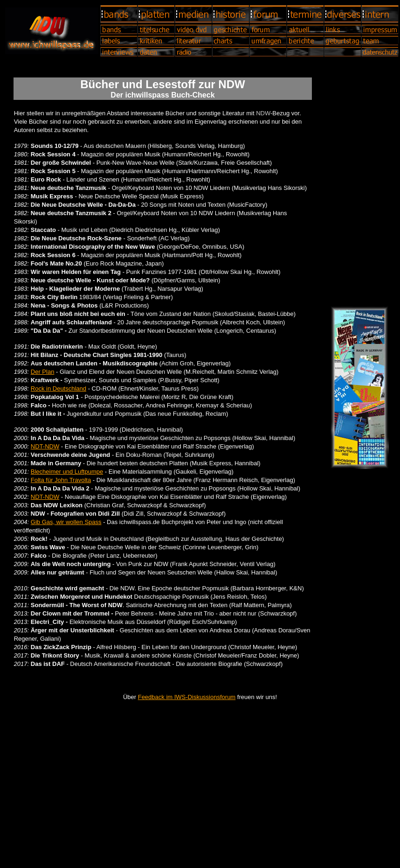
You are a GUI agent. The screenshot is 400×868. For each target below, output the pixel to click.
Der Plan (43, 372)
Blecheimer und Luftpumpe (67, 472)
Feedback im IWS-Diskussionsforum (187, 697)
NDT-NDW (45, 446)
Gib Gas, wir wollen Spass (66, 522)
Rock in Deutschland (59, 388)
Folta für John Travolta (61, 480)
